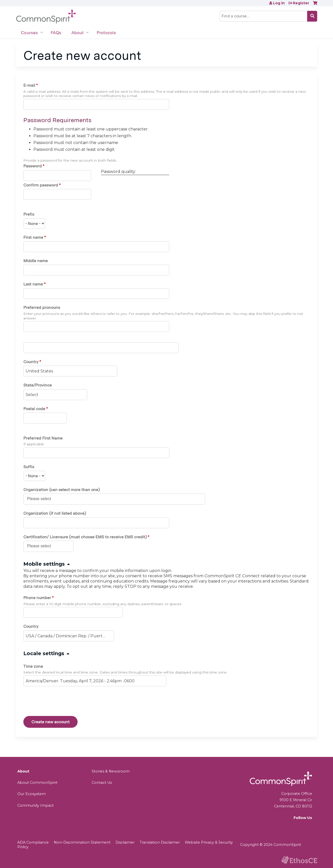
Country (31, 362)
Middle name (36, 261)
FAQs (56, 33)
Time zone (33, 666)
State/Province (38, 385)
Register (301, 3)
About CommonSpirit (37, 783)
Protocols (106, 33)
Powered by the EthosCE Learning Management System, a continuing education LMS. (299, 860)
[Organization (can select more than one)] (42, 499)
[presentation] (62, 702)
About (77, 33)
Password (33, 166)
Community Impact (36, 805)
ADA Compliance (33, 842)
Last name (33, 284)
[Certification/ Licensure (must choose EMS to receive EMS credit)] (42, 546)
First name (33, 237)
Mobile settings (44, 564)
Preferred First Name (43, 438)
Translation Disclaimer (160, 842)
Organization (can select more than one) (62, 490)
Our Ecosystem (32, 794)
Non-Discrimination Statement (82, 842)
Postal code (34, 409)
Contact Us (102, 783)
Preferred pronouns (42, 307)
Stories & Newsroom (111, 771)
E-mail (29, 85)
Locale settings (44, 653)
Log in (279, 3)
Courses (29, 33)
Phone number (37, 598)
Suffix (29, 467)
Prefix (29, 214)
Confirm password (41, 185)
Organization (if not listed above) (55, 513)
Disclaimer (125, 842)
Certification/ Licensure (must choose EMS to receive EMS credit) (85, 537)
